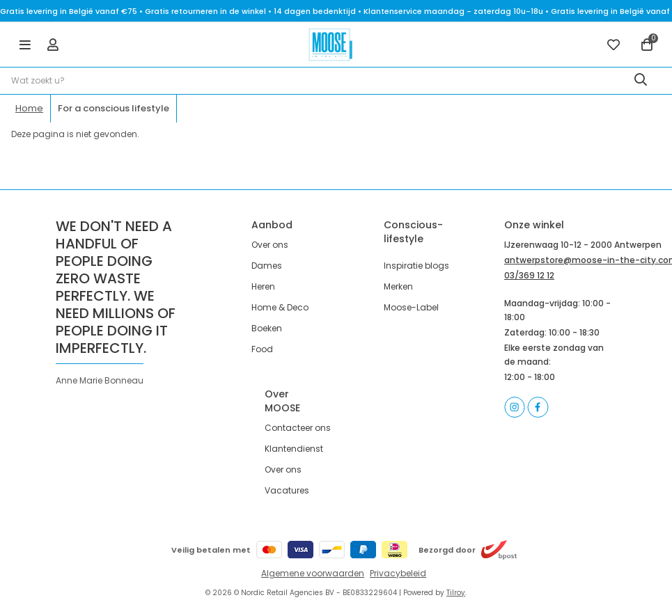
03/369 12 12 (529, 275)
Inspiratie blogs (416, 266)
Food (262, 349)
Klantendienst (294, 449)
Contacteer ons (298, 428)
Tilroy (456, 593)
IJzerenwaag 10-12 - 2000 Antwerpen (583, 245)
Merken (398, 286)
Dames (267, 266)
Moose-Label (411, 307)
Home (29, 108)
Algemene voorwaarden (313, 573)
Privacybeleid (398, 573)
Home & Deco (280, 307)
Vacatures (287, 490)
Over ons (270, 245)
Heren (263, 286)
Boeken (267, 328)
